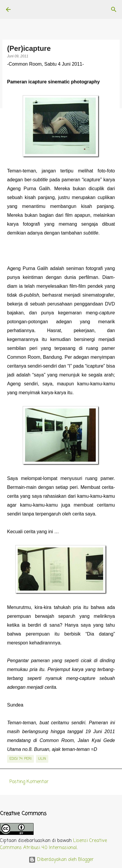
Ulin (42, 759)
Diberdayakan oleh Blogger (61, 860)
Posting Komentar (29, 782)
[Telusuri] (114, 9)
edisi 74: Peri (20, 759)
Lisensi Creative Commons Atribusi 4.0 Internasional (53, 844)
